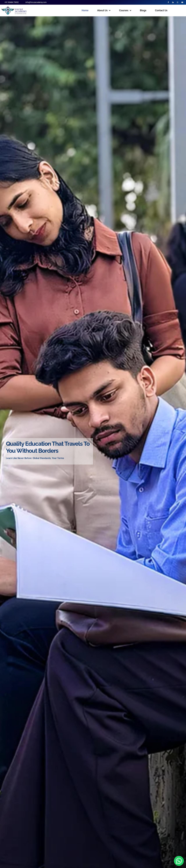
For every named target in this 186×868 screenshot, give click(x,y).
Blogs (143, 11)
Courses (125, 12)
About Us (104, 12)
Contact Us (161, 11)
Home (85, 11)
